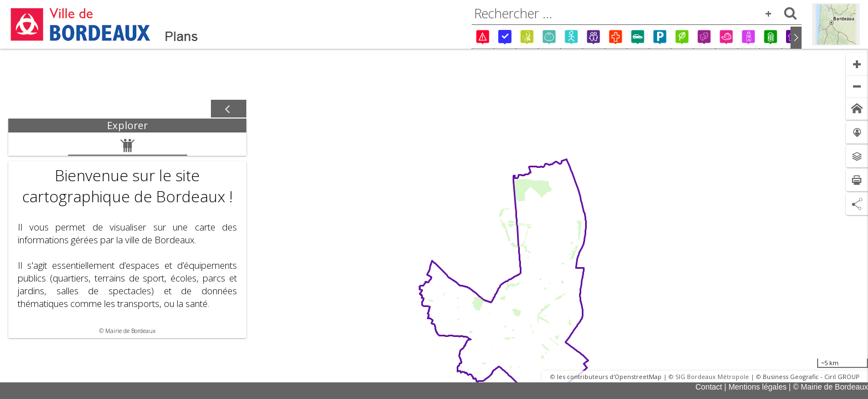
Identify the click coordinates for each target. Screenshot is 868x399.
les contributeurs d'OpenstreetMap (609, 377)
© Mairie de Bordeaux (830, 387)
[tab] (127, 126)
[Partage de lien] (857, 204)
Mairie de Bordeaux (130, 331)
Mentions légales (758, 387)
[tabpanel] (127, 235)
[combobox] (637, 13)
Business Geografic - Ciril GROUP (811, 377)
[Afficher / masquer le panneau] (229, 109)
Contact (709, 387)
